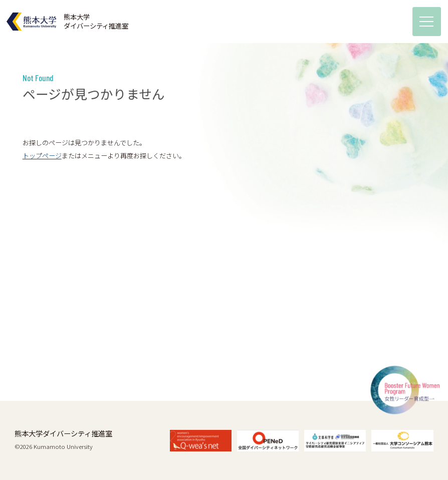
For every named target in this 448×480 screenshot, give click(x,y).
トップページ (42, 156)
